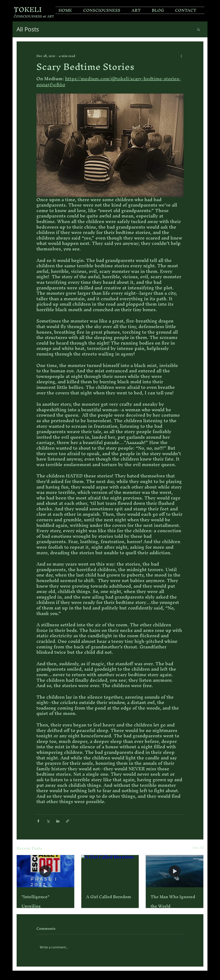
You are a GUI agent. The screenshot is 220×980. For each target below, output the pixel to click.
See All (198, 848)
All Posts (28, 29)
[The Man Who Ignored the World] (175, 871)
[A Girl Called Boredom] (110, 871)
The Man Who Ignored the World (173, 901)
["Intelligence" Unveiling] (45, 871)
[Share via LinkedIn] (58, 821)
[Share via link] (68, 821)
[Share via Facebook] (38, 821)
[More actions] (181, 56)
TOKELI (28, 9)
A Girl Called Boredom (109, 897)
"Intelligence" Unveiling (35, 901)
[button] (198, 29)
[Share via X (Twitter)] (48, 821)
